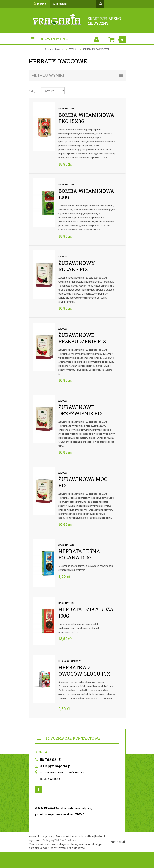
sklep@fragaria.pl (53, 766)
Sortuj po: (34, 91)
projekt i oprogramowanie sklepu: (60, 814)
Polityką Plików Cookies (59, 840)
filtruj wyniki (77, 75)
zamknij (118, 842)
